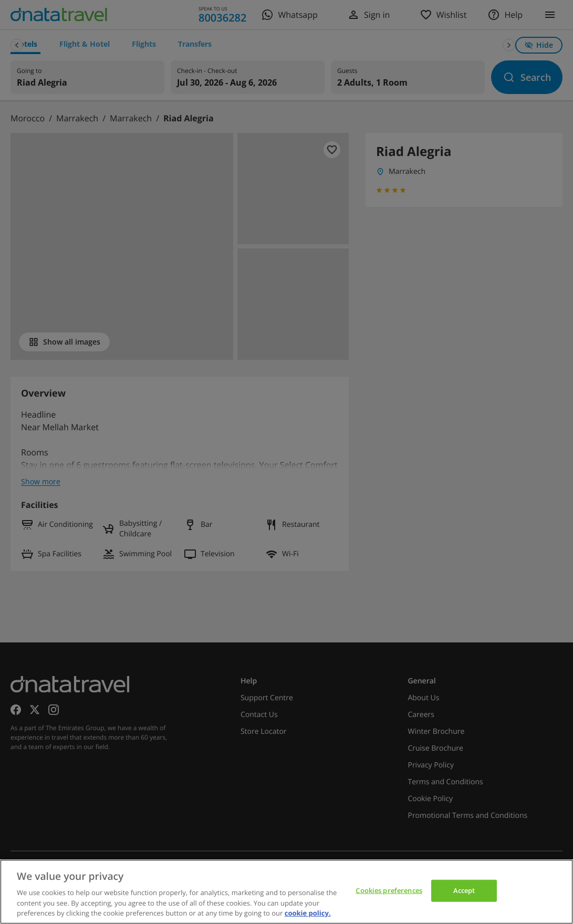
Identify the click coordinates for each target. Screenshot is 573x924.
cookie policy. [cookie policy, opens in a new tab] (308, 913)
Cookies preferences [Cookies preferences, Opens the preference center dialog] (389, 890)
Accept (464, 890)
